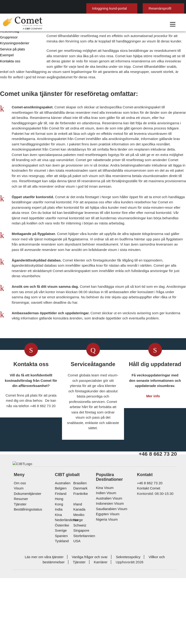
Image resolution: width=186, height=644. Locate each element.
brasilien (79, 577)
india (58, 598)
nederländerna (66, 608)
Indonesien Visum (109, 597)
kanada (78, 598)
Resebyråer (8, 58)
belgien (61, 582)
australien (62, 577)
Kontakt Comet (148, 582)
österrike (62, 614)
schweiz (79, 614)
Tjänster (20, 598)
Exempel (6, 88)
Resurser (20, 593)
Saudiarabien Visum (110, 602)
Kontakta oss (10, 94)
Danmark (79, 582)
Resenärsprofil (137, 16)
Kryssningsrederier (14, 76)
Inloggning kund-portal (89, 16)
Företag (6, 46)
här (155, 4)
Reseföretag (9, 64)
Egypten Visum (107, 608)
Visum (18, 582)
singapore (80, 619)
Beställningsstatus (28, 603)
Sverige (60, 619)
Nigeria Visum (106, 613)
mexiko (78, 603)
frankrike (80, 587)
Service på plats (11, 82)
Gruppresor (8, 70)
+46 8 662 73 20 (148, 577)
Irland (77, 593)
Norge (78, 608)
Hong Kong (63, 593)
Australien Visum (108, 592)
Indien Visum (105, 587)
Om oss (19, 577)
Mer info (153, 482)
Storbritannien (84, 624)
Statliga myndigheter (15, 52)
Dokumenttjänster (27, 587)
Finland (60, 587)
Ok (167, 4)
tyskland (62, 629)
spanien (61, 624)
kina (58, 603)
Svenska (171, 14)
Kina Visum (104, 581)
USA (76, 629)
